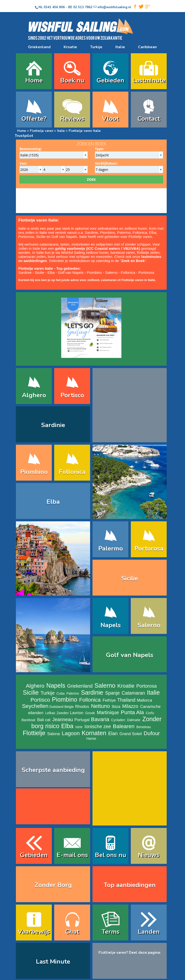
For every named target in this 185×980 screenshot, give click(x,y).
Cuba (61, 693)
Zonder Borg (53, 885)
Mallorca (144, 700)
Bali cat (44, 720)
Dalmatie (134, 720)
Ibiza (116, 707)
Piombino (108, 232)
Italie (120, 47)
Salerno (111, 272)
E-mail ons (72, 855)
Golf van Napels (64, 237)
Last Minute (53, 962)
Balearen (124, 726)
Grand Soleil (131, 734)
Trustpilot (24, 136)
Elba (153, 232)
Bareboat (28, 720)
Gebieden (110, 80)
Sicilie (41, 237)
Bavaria (100, 719)
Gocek (90, 713)
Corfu (150, 713)
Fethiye (109, 700)
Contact (149, 119)
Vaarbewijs (34, 932)
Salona (53, 734)
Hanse (91, 738)
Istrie (79, 727)
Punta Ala (132, 712)
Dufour (152, 733)
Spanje (112, 693)
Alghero (34, 395)
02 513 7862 (83, 7)
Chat (72, 932)
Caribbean (147, 47)
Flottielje (34, 733)
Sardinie (91, 232)
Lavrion (77, 713)
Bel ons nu (111, 855)
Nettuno (100, 706)
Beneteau (144, 727)
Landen (149, 932)
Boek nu (72, 80)
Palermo (124, 232)
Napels (111, 625)
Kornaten (94, 733)
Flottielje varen (42, 131)
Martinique (108, 712)
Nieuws (149, 855)
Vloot (110, 119)
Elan (113, 733)
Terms (111, 932)
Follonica (140, 232)
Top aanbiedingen (130, 885)
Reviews (72, 119)
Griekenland (39, 47)
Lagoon (71, 733)
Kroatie (70, 47)
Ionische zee (98, 726)
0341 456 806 (54, 7)
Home (34, 80)
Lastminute (149, 80)
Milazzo (130, 706)
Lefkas (50, 713)
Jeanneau (63, 719)
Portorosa (26, 237)
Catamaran (133, 693)
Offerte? (34, 119)
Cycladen (118, 720)
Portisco (72, 395)
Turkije (96, 47)
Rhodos (82, 707)
